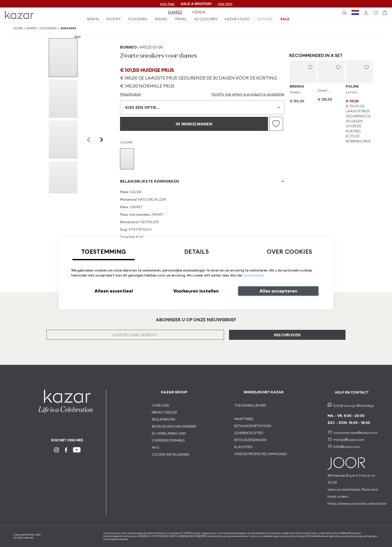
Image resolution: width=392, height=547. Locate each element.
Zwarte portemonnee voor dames (324, 91)
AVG (155, 447)
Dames (31, 28)
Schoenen (48, 28)
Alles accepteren (278, 291)
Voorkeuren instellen (196, 291)
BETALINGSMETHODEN (253, 426)
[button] (310, 67)
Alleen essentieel (114, 291)
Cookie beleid (253, 275)
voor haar (167, 4)
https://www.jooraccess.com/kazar (357, 503)
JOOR (332, 482)
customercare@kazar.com (355, 433)
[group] (63, 58)
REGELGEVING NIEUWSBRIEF (174, 426)
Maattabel (130, 94)
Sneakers (68, 28)
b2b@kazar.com (347, 447)
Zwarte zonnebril (296, 92)
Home (18, 28)
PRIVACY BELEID (164, 412)
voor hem (225, 4)
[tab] (202, 181)
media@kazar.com (349, 440)
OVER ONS (160, 405)
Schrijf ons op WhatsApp (354, 406)
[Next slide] (101, 140)
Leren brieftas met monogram (352, 92)
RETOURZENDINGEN (250, 440)
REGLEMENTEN (163, 419)
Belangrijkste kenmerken (149, 181)
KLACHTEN (243, 447)
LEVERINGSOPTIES (249, 433)
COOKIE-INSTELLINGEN (170, 454)
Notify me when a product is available (248, 94)
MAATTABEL (244, 419)
